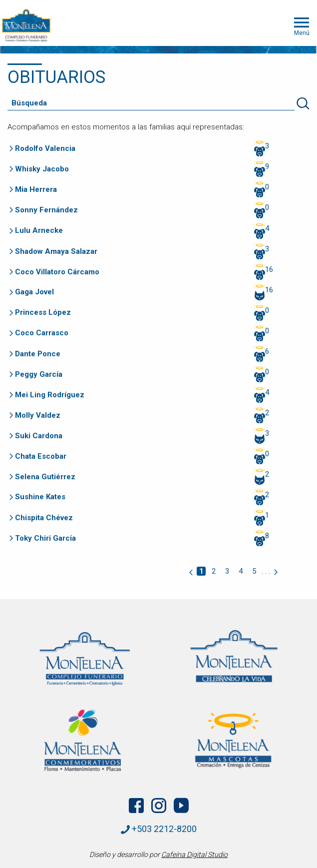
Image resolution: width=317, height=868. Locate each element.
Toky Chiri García (45, 538)
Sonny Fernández (46, 210)
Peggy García (39, 374)
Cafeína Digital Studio (194, 855)
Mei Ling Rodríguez (50, 395)
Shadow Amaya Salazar (56, 251)
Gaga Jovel (34, 292)
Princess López (43, 312)
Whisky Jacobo (42, 169)
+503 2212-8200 (159, 829)
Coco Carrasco (42, 333)
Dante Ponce (38, 354)
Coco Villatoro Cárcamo (57, 272)
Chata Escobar (41, 456)
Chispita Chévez (44, 518)
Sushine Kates (40, 497)
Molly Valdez (38, 415)
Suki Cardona (39, 436)
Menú (302, 25)
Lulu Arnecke (39, 230)
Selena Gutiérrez (45, 477)
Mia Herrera (36, 189)
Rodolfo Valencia (45, 148)
